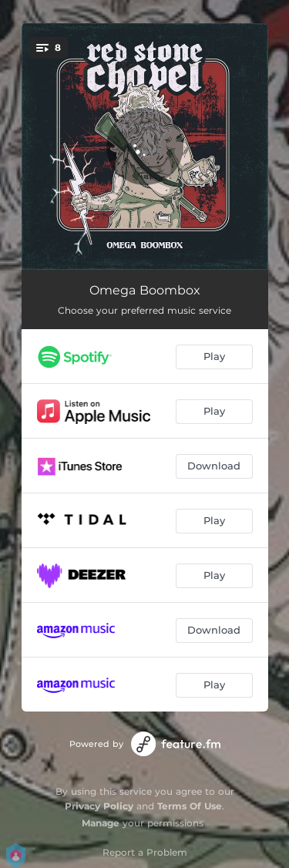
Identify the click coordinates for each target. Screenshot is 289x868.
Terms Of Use (190, 806)
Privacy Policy (99, 806)
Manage (101, 823)
